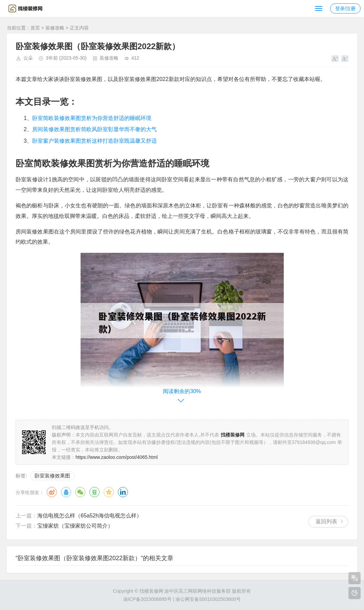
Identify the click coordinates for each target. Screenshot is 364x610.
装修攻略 (55, 28)
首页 (35, 28)
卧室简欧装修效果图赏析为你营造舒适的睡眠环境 (92, 118)
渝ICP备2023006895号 (147, 599)
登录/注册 (345, 8)
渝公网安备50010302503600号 (208, 599)
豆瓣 (94, 492)
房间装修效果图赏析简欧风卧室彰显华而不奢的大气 (94, 129)
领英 (123, 492)
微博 (52, 492)
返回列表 (326, 521)
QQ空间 (109, 492)
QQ (66, 492)
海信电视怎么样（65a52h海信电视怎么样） (90, 516)
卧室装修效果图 (52, 476)
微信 (80, 492)
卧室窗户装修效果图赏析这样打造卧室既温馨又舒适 (94, 141)
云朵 (28, 58)
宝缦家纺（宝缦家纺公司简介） (75, 526)
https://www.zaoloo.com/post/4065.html (117, 457)
